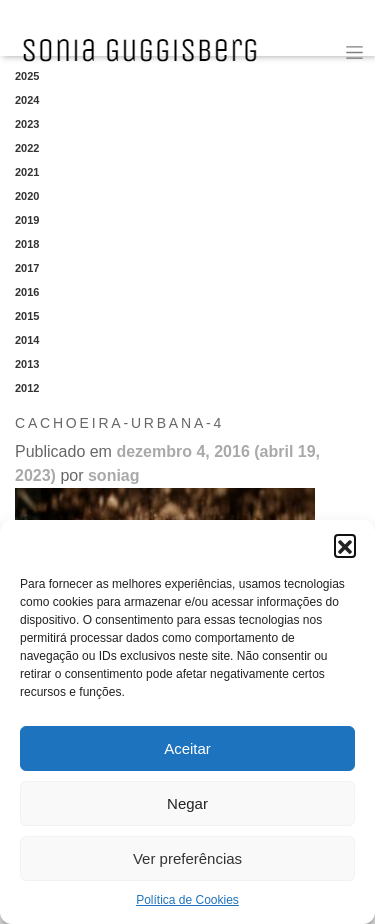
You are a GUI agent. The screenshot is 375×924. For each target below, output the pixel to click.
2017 (27, 268)
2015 (27, 316)
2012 (27, 388)
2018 (27, 244)
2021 (27, 172)
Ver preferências (187, 858)
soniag (114, 475)
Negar (187, 803)
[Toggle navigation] (354, 52)
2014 (27, 340)
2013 (27, 364)
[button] (345, 545)
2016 (27, 292)
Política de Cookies (187, 900)
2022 (27, 148)
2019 (27, 220)
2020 (27, 196)
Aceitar (187, 748)
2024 (27, 100)
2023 (27, 124)
